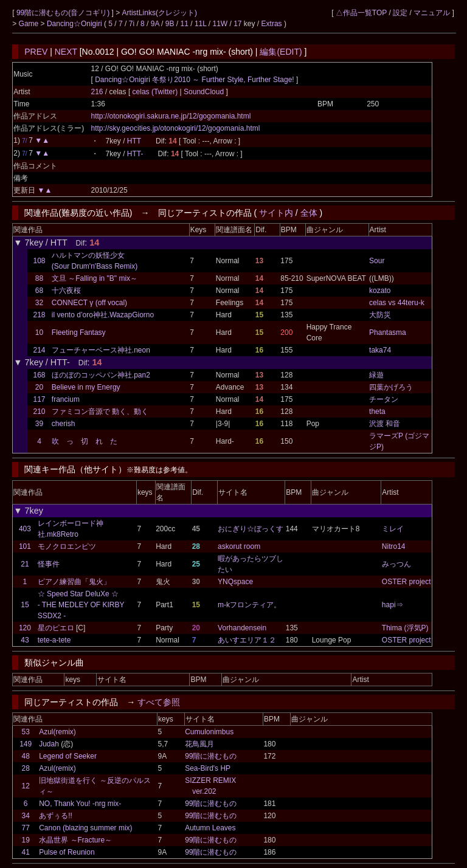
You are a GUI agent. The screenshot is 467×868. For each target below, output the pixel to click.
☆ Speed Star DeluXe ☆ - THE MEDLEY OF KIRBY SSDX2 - (81, 605)
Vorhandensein (242, 628)
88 (39, 278)
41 (26, 852)
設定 (400, 13)
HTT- (135, 154)
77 (26, 828)
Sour (377, 261)
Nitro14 (394, 546)
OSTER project (406, 582)
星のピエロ (56, 628)
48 (26, 756)
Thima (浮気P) (405, 628)
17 (237, 24)
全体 (309, 213)
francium (66, 399)
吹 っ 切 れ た (85, 441)
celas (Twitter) (156, 92)
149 (26, 744)
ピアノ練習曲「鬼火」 (74, 582)
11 (185, 24)
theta (377, 412)
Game (30, 24)
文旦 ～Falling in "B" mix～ (95, 278)
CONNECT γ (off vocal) (89, 303)
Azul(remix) (57, 732)
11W (220, 24)
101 (25, 546)
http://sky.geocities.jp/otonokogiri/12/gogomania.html (176, 128)
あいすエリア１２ (247, 640)
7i (132, 24)
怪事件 (49, 564)
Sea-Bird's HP (208, 768)
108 (40, 261)
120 (25, 628)
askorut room (239, 546)
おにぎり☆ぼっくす (251, 529)
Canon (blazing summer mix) (85, 828)
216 (97, 92)
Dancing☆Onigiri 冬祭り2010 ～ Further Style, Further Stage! (194, 80)
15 (25, 605)
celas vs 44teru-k (397, 303)
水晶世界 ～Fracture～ (75, 840)
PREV (36, 52)
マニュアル (432, 13)
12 (26, 786)
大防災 (380, 315)
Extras (272, 24)
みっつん (396, 564)
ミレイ (393, 529)
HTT (134, 141)
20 (39, 387)
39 (39, 424)
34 (26, 816)
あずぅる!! (56, 816)
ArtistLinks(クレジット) (160, 13)
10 (39, 332)
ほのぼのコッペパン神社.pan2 (101, 375)
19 (26, 840)
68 (39, 291)
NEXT (66, 52)
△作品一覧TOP (361, 13)
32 (39, 303)
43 (25, 640)
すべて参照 (159, 702)
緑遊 (376, 375)
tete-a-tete (54, 640)
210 (40, 412)
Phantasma (388, 332)
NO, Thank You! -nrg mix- (80, 804)
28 (26, 768)
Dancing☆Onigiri (75, 24)
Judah (49, 744)
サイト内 (276, 213)
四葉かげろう (391, 387)
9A (155, 24)
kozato (380, 291)
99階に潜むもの (211, 756)
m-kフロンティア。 (249, 605)
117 (40, 399)
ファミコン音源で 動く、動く (100, 412)
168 (40, 375)
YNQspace (235, 582)
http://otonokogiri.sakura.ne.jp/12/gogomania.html (171, 116)
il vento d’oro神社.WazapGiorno (103, 315)
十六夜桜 (66, 291)
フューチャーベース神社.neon (101, 350)
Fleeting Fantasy (79, 332)
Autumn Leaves (210, 828)
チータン (384, 399)
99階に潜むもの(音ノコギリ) (64, 13)
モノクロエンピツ (67, 546)
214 (40, 350)
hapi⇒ (393, 605)
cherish (64, 424)
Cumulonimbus (209, 732)
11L (201, 24)
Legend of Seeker (68, 756)
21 (25, 564)
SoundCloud (204, 92)
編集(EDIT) (281, 52)
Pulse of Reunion (67, 852)
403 (25, 529)
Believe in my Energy (86, 387)
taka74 (380, 350)
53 (26, 732)
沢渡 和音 (385, 424)
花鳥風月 (199, 744)
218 (40, 315)
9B (170, 24)
